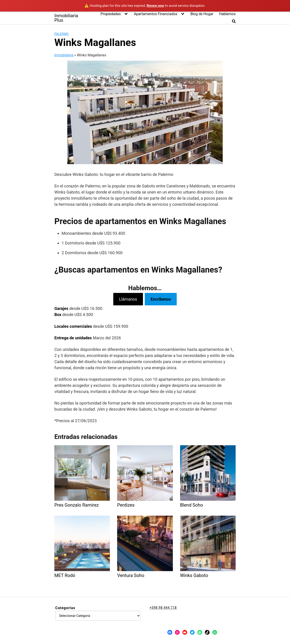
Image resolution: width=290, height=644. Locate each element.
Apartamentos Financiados (156, 14)
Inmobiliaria (64, 55)
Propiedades (111, 14)
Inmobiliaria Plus (66, 18)
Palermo (62, 34)
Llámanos (128, 299)
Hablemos (227, 14)
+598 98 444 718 (163, 608)
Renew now (155, 6)
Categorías (65, 608)
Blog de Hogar (202, 14)
